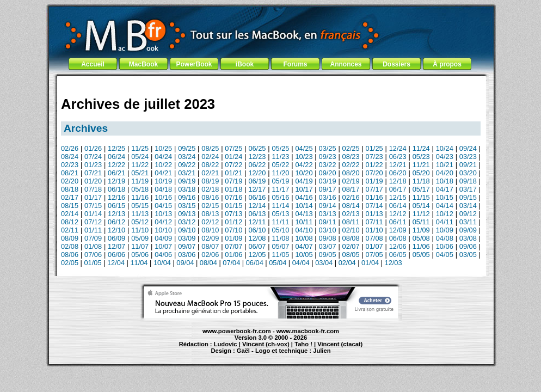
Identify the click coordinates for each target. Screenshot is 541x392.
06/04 (255, 263)
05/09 (140, 238)
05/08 (421, 238)
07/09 (93, 238)
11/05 (280, 255)
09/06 (468, 246)
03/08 (468, 238)
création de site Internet (346, 356)
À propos (447, 64)
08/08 (351, 238)
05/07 (280, 246)
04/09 (163, 238)
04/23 (445, 157)
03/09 (187, 238)
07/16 (233, 197)
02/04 (347, 263)
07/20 (374, 173)
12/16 (116, 197)
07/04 (231, 263)
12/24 (398, 148)
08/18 (70, 189)
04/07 (304, 246)
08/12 (70, 222)
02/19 (351, 181)
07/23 (374, 157)
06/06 (116, 255)
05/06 (140, 255)
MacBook (143, 64)
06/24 (116, 157)
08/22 (210, 165)
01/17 (93, 197)
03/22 (328, 165)
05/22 (280, 165)
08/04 (208, 263)
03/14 (468, 206)
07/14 (374, 206)
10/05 (304, 255)
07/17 (374, 189)
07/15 (93, 206)
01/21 (233, 173)
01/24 (233, 157)
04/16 (304, 197)
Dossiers (396, 64)
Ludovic (226, 344)
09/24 (468, 148)
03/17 (468, 189)
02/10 (351, 230)
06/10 (257, 230)
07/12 (93, 222)
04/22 (304, 165)
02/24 (210, 157)
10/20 (304, 173)
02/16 (351, 197)
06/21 (116, 173)
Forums (295, 64)
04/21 (163, 173)
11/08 (280, 238)
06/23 (398, 157)
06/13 (257, 214)
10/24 (445, 148)
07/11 (374, 222)
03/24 (187, 157)
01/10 (374, 230)
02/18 (210, 189)
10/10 (163, 230)
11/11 (280, 222)
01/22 (374, 165)
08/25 (210, 148)
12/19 (116, 181)
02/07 (351, 246)
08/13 (210, 214)
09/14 (328, 206)
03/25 (328, 148)
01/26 (93, 148)
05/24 (140, 157)
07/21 (93, 173)
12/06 (398, 246)
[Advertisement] (271, 83)
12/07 (116, 246)
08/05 (351, 255)
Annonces (346, 64)
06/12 (116, 222)
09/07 (187, 246)
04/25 (304, 148)
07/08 (374, 238)
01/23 (93, 165)
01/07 (374, 246)
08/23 (351, 157)
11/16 (140, 197)
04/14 (445, 206)
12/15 (398, 197)
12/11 (257, 222)
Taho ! (303, 344)
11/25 (140, 148)
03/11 (468, 222)
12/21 (398, 165)
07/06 (93, 255)
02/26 (70, 148)
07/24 (93, 157)
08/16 (210, 197)
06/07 (257, 246)
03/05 (468, 255)
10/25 (163, 148)
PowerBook (194, 64)
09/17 (328, 189)
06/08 (398, 238)
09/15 (468, 197)
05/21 (140, 173)
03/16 (328, 197)
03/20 (468, 173)
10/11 (304, 222)
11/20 (280, 173)
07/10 (233, 230)
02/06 (210, 255)
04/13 (304, 214)
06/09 (116, 238)
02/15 (210, 206)
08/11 (351, 222)
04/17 (445, 189)
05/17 (421, 189)
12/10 (116, 230)
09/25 (187, 148)
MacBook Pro (231, 356)
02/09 (210, 238)
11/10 (140, 230)
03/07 (328, 246)
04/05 (445, 255)
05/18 (140, 189)
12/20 (257, 173)
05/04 (278, 263)
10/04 (162, 263)
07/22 (233, 165)
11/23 (280, 157)
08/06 (70, 255)
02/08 (70, 246)
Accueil (93, 64)
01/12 (233, 222)
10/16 (163, 197)
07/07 (233, 246)
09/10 (187, 230)
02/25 (351, 148)
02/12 (210, 222)
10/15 (445, 197)
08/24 (70, 157)
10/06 (445, 246)
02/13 (351, 214)
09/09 (468, 230)
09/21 (468, 165)
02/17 (70, 197)
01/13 (374, 214)
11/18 (421, 181)
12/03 (394, 263)
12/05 (257, 255)
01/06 (233, 255)
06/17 (398, 189)
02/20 (70, 181)
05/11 (421, 222)
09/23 (328, 157)
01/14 (93, 214)
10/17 (304, 189)
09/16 (187, 197)
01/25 (374, 148)
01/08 (93, 246)
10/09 (445, 230)
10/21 (445, 165)
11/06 (421, 246)
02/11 (70, 230)
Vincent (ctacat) (340, 344)
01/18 (233, 189)
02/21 (210, 173)
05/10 (280, 230)
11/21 (421, 165)
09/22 (187, 165)
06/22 (257, 165)
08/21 (70, 173)
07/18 (93, 189)
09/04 (185, 263)
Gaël (243, 351)
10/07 (163, 246)
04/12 (163, 222)
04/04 (301, 263)
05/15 (140, 206)
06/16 (257, 197)
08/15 (70, 206)
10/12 (445, 214)
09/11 (328, 222)
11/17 (280, 189)
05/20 (421, 173)
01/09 (233, 238)
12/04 (116, 263)
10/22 (163, 165)
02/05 (70, 263)
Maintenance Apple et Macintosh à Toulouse (291, 356)
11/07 (140, 246)
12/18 (398, 181)
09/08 (328, 238)
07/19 (233, 181)
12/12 (398, 214)
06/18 (116, 189)
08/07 (210, 246)
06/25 (257, 148)
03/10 (328, 230)
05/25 (280, 148)
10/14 (304, 206)
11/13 (140, 214)
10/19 (163, 181)
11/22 (140, 165)
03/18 (187, 189)
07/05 (374, 255)
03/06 (187, 255)
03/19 (328, 181)
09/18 (468, 181)
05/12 (140, 222)
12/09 (398, 230)
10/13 (163, 214)
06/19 (257, 181)
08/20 (351, 173)
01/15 (233, 206)
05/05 (421, 255)
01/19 (374, 181)
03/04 (324, 263)
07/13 (233, 214)
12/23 (257, 157)
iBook (245, 64)
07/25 (233, 148)
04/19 (304, 181)
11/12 (421, 214)
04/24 (163, 157)
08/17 (351, 189)
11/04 (139, 263)
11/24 (421, 148)
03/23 (468, 157)
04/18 (163, 189)
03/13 (328, 214)
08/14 (351, 206)
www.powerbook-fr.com (237, 331)
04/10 (304, 230)
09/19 (187, 181)
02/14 (70, 214)
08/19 (210, 181)
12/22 (116, 165)
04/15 (163, 206)
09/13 (187, 214)
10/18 (445, 181)
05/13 (280, 214)
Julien (322, 351)
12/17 (257, 189)
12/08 (257, 238)
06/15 (116, 206)
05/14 (421, 206)
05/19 (280, 181)
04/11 (445, 222)
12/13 (116, 214)
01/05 (93, 263)
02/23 (70, 165)
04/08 (445, 238)
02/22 (351, 165)
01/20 (93, 181)
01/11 (93, 230)
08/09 (70, 238)
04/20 (445, 173)
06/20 (398, 173)
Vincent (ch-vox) (266, 344)
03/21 (187, 173)
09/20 (328, 173)
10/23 (304, 157)
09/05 (328, 255)
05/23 (421, 157)
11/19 (140, 181)
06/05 (398, 255)
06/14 (398, 206)
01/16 (374, 197)
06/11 (398, 222)
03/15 (187, 206)
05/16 (280, 197)
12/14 (257, 206)
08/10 (210, 230)
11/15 (421, 197)
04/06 (163, 255)
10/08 (304, 238)
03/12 (187, 222)
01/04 (370, 263)
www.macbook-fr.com (308, 331)
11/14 (280, 206)
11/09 (421, 230)
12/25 (116, 148)
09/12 (468, 214)
